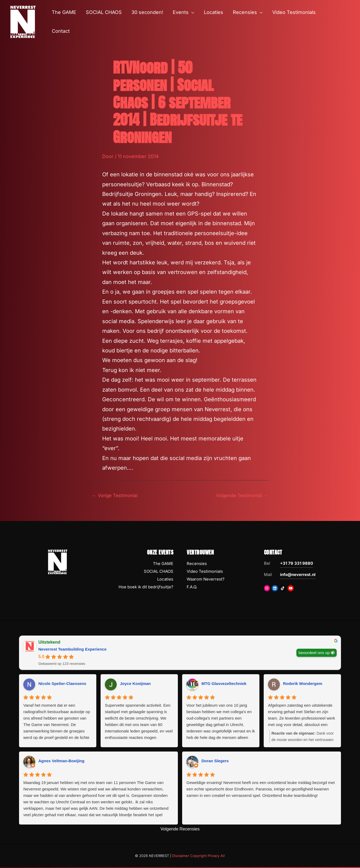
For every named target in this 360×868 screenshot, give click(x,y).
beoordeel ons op (314, 653)
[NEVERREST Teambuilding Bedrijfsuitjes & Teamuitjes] (23, 21)
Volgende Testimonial (240, 496)
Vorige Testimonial (116, 496)
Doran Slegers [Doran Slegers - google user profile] (215, 761)
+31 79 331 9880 (297, 564)
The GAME (163, 564)
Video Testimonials (205, 572)
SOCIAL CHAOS (159, 572)
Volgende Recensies (180, 829)
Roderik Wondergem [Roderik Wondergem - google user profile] (303, 684)
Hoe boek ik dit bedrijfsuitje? (146, 587)
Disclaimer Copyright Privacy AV (199, 856)
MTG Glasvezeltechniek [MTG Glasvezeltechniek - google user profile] (224, 684)
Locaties (165, 580)
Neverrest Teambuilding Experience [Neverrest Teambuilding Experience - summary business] (72, 650)
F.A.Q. (192, 587)
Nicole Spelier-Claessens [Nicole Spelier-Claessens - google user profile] (62, 684)
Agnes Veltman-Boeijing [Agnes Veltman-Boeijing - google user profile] (61, 761)
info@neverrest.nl (298, 575)
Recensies (197, 564)
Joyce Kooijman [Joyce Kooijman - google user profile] (135, 684)
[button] (191, 12)
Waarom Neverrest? (206, 580)
